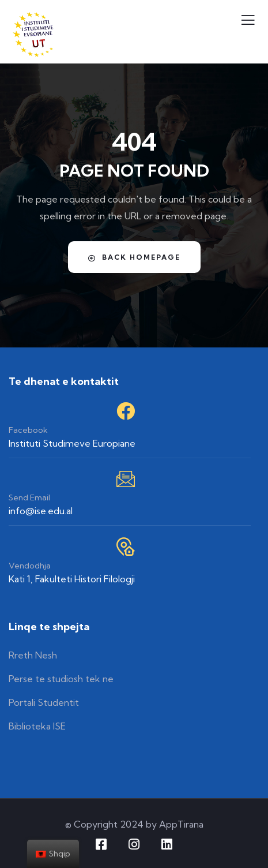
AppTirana (181, 824)
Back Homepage (134, 257)
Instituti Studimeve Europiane (72, 443)
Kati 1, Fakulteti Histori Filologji (72, 579)
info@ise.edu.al (41, 511)
